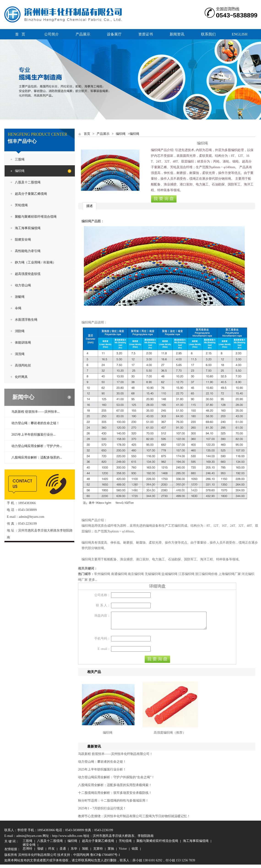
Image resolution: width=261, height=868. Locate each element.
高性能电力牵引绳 (28, 251)
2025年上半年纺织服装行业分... (34, 435)
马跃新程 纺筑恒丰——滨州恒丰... (35, 412)
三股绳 (20, 159)
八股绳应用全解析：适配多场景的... (37, 457)
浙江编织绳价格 (206, 574)
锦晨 (135, 852)
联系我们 (208, 34)
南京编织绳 (136, 574)
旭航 (85, 852)
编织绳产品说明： (94, 322)
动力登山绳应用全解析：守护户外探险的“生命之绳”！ (116, 781)
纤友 (52, 852)
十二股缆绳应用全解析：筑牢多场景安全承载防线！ (115, 796)
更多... (93, 580)
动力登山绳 (23, 285)
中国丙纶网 (81, 858)
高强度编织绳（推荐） (170, 736)
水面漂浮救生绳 (26, 320)
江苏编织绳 (186, 574)
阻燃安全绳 (23, 240)
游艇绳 (20, 297)
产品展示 (83, 34)
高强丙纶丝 (23, 365)
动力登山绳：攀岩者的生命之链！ (35, 423)
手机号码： (102, 642)
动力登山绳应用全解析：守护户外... (37, 446)
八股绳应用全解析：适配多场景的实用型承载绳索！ (115, 788)
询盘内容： (102, 616)
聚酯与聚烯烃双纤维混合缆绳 (36, 217)
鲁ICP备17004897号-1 (105, 858)
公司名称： (102, 595)
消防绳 (20, 331)
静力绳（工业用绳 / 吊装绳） (35, 262)
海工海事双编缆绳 (28, 228)
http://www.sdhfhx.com (67, 839)
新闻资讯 (177, 34)
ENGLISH (239, 34)
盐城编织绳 (169, 574)
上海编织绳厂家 (230, 574)
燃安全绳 (29, 849)
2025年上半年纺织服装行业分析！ (102, 773)
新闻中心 (23, 397)
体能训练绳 (23, 343)
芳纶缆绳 (21, 205)
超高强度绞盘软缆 (28, 274)
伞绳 (18, 308)
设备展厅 (114, 34)
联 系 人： (103, 605)
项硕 (40, 852)
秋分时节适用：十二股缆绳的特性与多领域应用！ (113, 804)
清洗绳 (20, 354)
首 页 (20, 34)
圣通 (63, 852)
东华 (74, 852)
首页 (87, 134)
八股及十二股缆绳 (28, 182)
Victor (123, 852)
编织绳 (20, 171)
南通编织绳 (119, 574)
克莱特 (98, 852)
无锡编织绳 (153, 574)
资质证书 (146, 34)
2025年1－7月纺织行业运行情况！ (102, 812)
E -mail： (104, 652)
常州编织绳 (102, 574)
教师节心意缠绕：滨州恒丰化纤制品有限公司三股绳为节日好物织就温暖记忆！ (134, 820)
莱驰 (111, 852)
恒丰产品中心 (22, 141)
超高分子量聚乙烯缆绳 (31, 194)
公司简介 (52, 34)
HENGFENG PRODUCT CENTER (38, 134)
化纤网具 (21, 377)
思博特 (27, 852)
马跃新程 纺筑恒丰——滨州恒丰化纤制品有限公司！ (115, 757)
